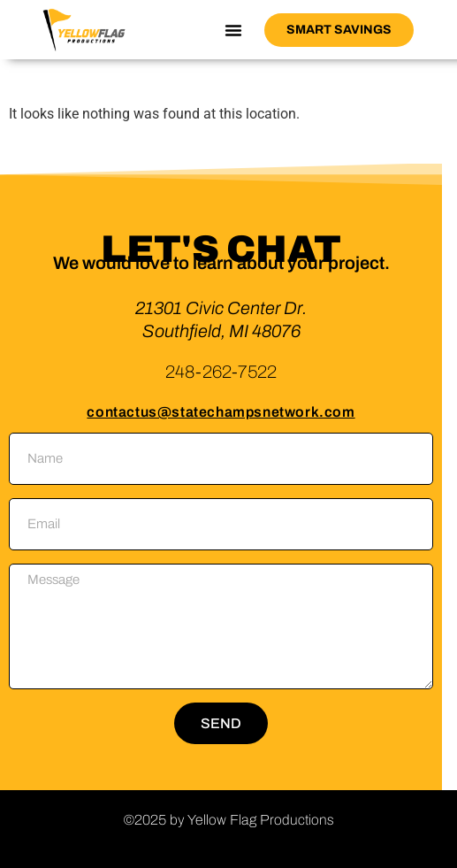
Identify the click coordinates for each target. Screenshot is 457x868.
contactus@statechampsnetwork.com (221, 412)
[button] (233, 30)
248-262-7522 (221, 372)
